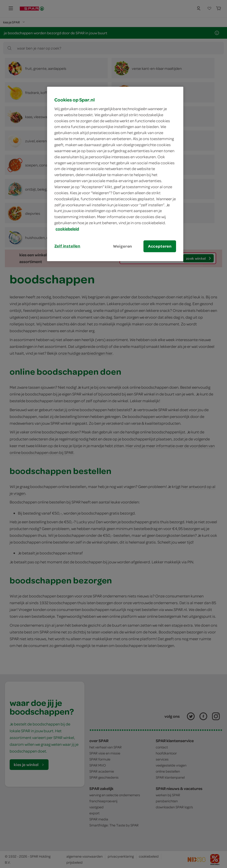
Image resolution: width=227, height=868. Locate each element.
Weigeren (123, 246)
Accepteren (160, 246)
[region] (115, 174)
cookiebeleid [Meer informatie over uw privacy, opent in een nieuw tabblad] (67, 229)
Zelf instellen (67, 246)
